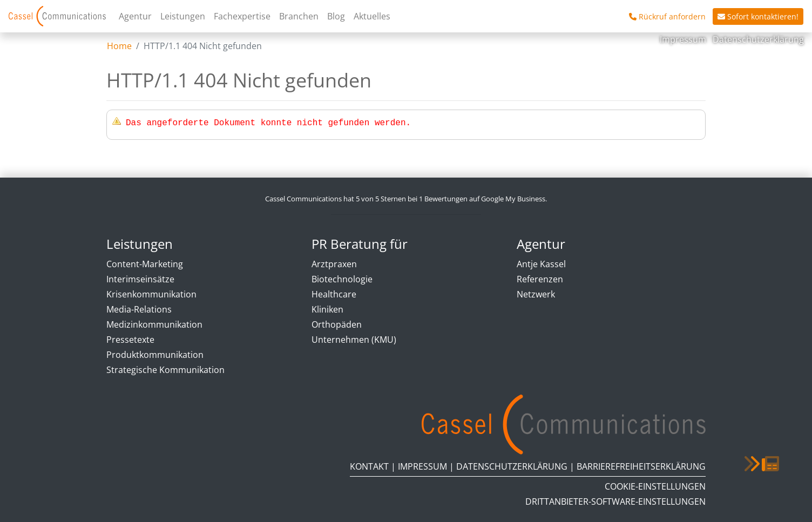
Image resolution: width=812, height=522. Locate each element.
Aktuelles (372, 16)
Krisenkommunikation (151, 294)
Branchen (299, 16)
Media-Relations (139, 309)
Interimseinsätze (140, 279)
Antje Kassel (541, 264)
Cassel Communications (57, 16)
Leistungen (183, 16)
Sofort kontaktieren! (758, 16)
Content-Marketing (145, 264)
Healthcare (334, 294)
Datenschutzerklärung (758, 39)
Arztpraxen (334, 264)
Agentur (135, 16)
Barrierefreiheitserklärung (641, 466)
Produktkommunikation (155, 355)
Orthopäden (337, 324)
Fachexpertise (242, 16)
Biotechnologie (342, 279)
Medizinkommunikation (154, 324)
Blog (336, 16)
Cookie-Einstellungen (655, 486)
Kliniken (327, 309)
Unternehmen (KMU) (354, 340)
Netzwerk (536, 294)
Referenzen (540, 279)
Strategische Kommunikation (165, 370)
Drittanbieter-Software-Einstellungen (615, 501)
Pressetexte (130, 340)
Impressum (684, 39)
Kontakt (369, 466)
